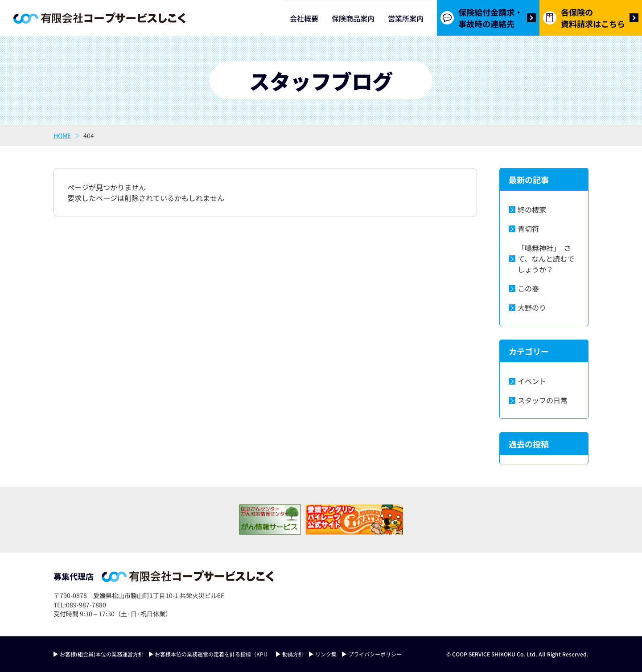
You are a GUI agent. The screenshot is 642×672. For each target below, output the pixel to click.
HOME (62, 135)
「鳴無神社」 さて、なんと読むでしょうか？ (546, 258)
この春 (528, 288)
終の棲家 (532, 209)
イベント (532, 381)
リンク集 (326, 654)
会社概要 (304, 18)
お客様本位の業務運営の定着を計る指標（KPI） (213, 654)
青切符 (528, 229)
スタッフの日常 (543, 400)
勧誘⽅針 (293, 654)
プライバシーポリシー (375, 654)
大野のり (532, 307)
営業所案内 (406, 18)
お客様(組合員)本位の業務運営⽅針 (102, 654)
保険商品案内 (353, 18)
